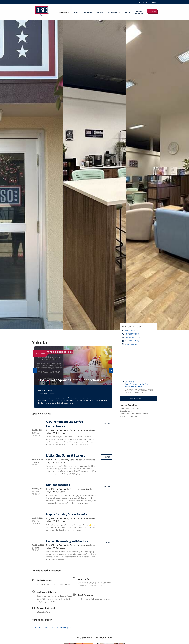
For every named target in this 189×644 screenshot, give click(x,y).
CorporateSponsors (139, 12)
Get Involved (114, 13)
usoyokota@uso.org (131, 337)
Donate (152, 11)
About (127, 13)
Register (106, 423)
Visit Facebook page (131, 341)
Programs (88, 13)
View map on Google (139, 399)
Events (77, 13)
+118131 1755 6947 (131, 334)
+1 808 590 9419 (130, 331)
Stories (100, 13)
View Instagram (130, 344)
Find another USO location (147, 2)
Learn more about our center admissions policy (52, 627)
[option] (73, 377)
